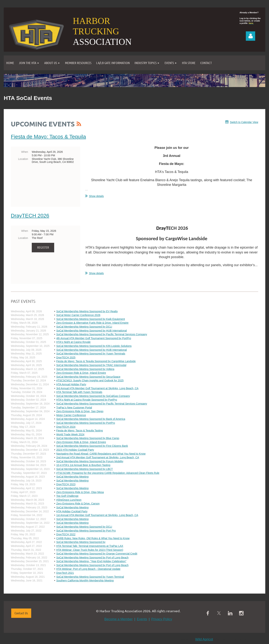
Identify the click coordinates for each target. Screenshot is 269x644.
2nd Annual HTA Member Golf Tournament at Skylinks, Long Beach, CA (98, 457)
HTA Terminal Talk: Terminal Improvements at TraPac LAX (90, 546)
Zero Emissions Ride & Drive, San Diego (80, 411)
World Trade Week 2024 (70, 434)
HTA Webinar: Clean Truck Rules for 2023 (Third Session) (90, 550)
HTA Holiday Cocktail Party (72, 511)
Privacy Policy (162, 619)
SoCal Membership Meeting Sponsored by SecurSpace (88, 377)
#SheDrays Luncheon (69, 500)
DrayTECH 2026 (30, 216)
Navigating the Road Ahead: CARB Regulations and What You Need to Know (101, 454)
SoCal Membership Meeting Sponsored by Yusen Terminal (90, 577)
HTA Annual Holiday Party (71, 384)
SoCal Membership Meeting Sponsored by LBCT (85, 469)
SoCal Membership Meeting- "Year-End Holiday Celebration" (91, 561)
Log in (251, 36)
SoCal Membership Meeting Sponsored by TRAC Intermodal (91, 365)
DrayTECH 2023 (66, 484)
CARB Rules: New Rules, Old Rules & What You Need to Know (93, 538)
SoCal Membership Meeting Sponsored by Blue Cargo (88, 438)
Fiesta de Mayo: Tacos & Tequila (48, 137)
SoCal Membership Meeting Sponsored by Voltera (85, 369)
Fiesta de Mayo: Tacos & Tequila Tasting (79, 431)
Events (142, 619)
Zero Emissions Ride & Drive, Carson (78, 504)
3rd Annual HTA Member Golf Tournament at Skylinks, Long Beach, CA (97, 388)
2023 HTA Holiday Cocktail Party (75, 450)
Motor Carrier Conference (71, 415)
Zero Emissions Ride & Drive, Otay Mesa (80, 492)
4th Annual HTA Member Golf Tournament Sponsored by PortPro (94, 338)
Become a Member (119, 619)
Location (23, 159)
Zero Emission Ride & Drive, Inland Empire (81, 373)
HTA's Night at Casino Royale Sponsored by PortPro (87, 400)
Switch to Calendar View (244, 122)
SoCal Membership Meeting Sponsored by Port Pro (86, 531)
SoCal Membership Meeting (72, 477)
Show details (96, 196)
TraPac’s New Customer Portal (74, 408)
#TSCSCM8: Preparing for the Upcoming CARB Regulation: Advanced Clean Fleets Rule (108, 473)
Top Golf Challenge (67, 496)
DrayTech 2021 (65, 573)
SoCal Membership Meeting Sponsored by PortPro (86, 423)
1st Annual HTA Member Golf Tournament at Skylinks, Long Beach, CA (97, 515)
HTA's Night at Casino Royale (73, 342)
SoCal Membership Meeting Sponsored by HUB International (91, 331)
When (25, 152)
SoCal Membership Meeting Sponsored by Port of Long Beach (92, 558)
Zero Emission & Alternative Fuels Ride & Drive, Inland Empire (92, 323)
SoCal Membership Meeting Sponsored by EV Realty (87, 311)
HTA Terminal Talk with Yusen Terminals (79, 392)
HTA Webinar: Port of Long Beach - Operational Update (88, 569)
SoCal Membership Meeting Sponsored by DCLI (84, 327)
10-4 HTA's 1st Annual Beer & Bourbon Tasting (83, 465)
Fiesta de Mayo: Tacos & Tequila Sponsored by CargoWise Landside (96, 361)
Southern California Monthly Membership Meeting (85, 580)
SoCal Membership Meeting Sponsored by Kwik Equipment (91, 319)
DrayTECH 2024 (66, 427)
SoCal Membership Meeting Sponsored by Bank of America (91, 419)
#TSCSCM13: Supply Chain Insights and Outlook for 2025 (90, 380)
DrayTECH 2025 (66, 357)
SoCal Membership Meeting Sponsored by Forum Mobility (90, 461)
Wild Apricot (204, 639)
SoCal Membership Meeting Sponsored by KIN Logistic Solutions (94, 346)
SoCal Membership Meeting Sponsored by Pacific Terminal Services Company (102, 334)
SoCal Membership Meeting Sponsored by (81, 542)
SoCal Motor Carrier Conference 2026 (78, 315)
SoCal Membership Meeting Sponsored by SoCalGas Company (93, 396)
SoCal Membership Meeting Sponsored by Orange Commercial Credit (97, 554)
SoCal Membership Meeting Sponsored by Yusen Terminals (91, 354)
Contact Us (21, 613)
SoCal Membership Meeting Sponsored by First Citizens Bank (92, 446)
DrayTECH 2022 (66, 534)
